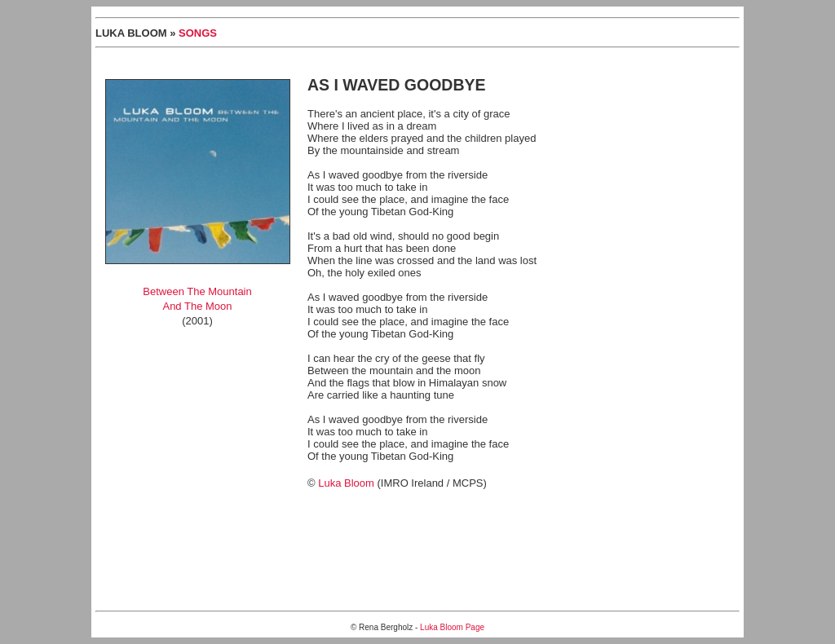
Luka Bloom (346, 483)
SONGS (198, 33)
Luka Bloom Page (452, 627)
